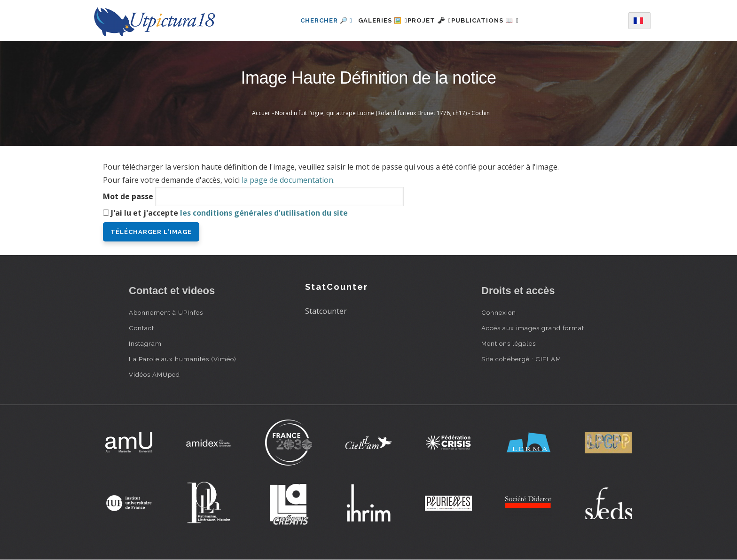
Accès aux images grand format (533, 328)
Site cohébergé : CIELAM (521, 359)
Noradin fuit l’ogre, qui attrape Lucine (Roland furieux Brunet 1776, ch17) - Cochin (382, 113)
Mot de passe (128, 196)
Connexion (499, 312)
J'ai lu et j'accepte (229, 213)
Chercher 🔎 (310, 20)
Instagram (145, 343)
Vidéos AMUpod (154, 374)
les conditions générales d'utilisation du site (264, 213)
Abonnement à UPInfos (166, 312)
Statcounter (326, 311)
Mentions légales (509, 343)
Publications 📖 (496, 20)
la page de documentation (287, 180)
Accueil (261, 113)
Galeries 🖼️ (372, 20)
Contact (141, 328)
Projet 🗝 (429, 20)
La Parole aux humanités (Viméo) (183, 359)
